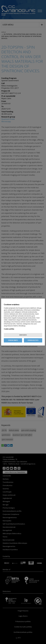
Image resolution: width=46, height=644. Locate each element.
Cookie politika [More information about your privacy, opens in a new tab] (9, 329)
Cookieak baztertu (33, 340)
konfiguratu (23, 335)
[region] (23, 322)
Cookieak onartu (13, 340)
